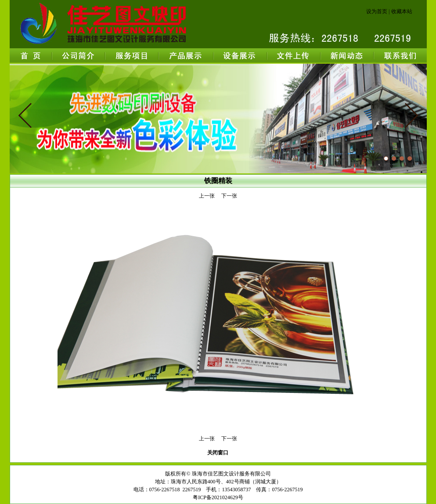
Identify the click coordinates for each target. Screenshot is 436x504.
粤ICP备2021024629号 (218, 497)
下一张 (229, 196)
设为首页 (377, 11)
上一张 (207, 196)
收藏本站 (402, 11)
